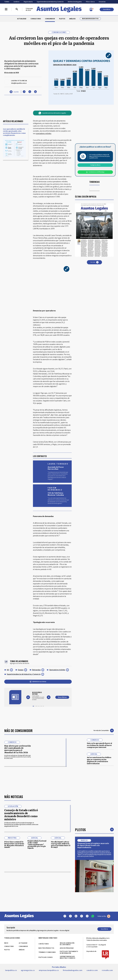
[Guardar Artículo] (14, 92)
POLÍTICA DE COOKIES (46, 957)
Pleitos (80, 830)
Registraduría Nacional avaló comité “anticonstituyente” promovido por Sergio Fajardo (37, 845)
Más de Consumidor (18, 730)
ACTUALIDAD (22, 19)
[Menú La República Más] (6, 9)
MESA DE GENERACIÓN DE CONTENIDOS (67, 944)
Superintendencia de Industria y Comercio (50, 2)
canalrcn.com (92, 970)
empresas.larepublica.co (49, 970)
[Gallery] (38, 696)
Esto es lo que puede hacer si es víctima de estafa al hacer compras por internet (99, 745)
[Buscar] (17, 9)
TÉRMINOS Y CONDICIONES (47, 952)
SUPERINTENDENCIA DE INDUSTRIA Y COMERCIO (68, 957)
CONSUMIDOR (50, 19)
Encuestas (102, 2)
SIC (8, 670)
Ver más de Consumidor (104, 731)
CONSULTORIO (36, 19)
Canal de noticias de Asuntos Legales (52, 113)
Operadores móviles (57, 670)
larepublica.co (11, 970)
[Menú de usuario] (91, 9)
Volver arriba (104, 916)
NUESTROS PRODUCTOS (46, 948)
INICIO (6, 943)
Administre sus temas (38, 682)
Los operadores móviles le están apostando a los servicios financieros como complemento (14, 132)
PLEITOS (62, 19)
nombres (17, 2)
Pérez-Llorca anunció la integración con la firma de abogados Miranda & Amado (14, 845)
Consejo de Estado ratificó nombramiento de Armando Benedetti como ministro (21, 815)
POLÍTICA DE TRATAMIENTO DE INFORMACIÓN (69, 952)
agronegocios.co (28, 970)
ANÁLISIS (72, 19)
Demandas (36, 670)
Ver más (94, 262)
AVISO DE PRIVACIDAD (67, 948)
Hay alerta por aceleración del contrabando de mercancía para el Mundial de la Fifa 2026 (18, 749)
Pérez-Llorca (90, 2)
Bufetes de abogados (75, 2)
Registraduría (28, 2)
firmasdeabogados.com (73, 970)
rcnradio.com (107, 970)
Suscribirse (107, 9)
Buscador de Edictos (90, 19)
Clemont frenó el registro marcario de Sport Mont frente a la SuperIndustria (93, 845)
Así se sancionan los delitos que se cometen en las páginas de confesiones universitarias (99, 760)
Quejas (21, 670)
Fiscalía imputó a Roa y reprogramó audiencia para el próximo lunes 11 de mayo (61, 845)
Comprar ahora (95, 165)
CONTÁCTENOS (44, 944)
